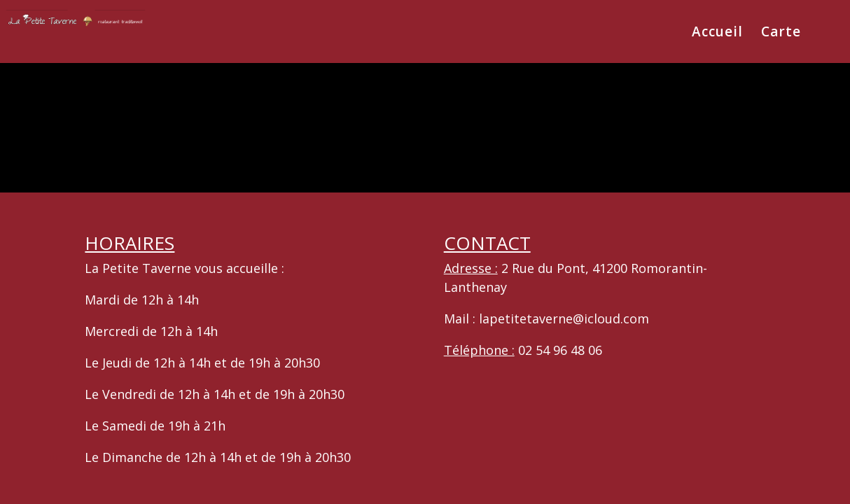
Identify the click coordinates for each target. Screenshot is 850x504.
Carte (781, 34)
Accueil (717, 34)
